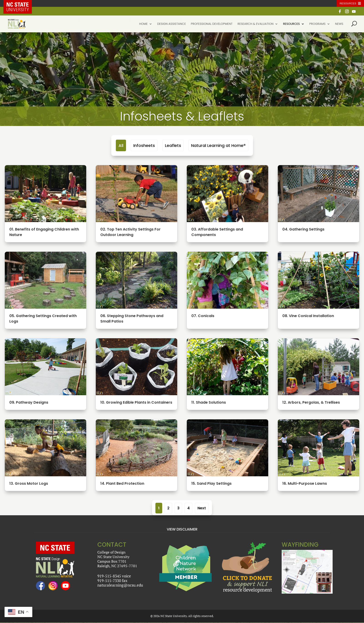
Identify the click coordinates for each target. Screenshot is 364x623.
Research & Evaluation (255, 24)
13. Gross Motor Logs (28, 483)
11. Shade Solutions (208, 402)
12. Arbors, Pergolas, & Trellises (311, 402)
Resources (291, 24)
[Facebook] (340, 13)
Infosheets (144, 145)
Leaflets (173, 145)
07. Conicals (202, 316)
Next (202, 508)
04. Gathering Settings (303, 229)
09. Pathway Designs (28, 402)
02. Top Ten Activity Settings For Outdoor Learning (130, 232)
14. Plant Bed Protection (122, 483)
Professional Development (212, 24)
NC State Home (21, 3)
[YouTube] (354, 13)
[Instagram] (347, 13)
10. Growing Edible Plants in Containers (136, 402)
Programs (317, 24)
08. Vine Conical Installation (308, 316)
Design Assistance (172, 24)
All (121, 145)
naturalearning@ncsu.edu (120, 585)
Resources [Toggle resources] (348, 3)
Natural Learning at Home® (218, 145)
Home (143, 24)
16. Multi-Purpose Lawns (304, 483)
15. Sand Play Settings (211, 483)
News (339, 24)
